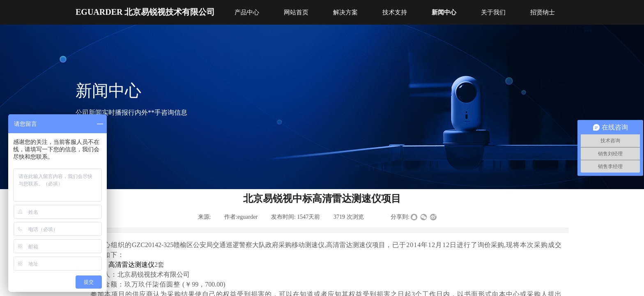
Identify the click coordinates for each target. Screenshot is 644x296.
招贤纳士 (543, 12)
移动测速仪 (308, 245)
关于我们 (493, 12)
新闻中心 (444, 12)
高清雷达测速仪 (349, 245)
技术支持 (395, 12)
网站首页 (296, 12)
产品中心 (247, 12)
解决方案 (345, 12)
